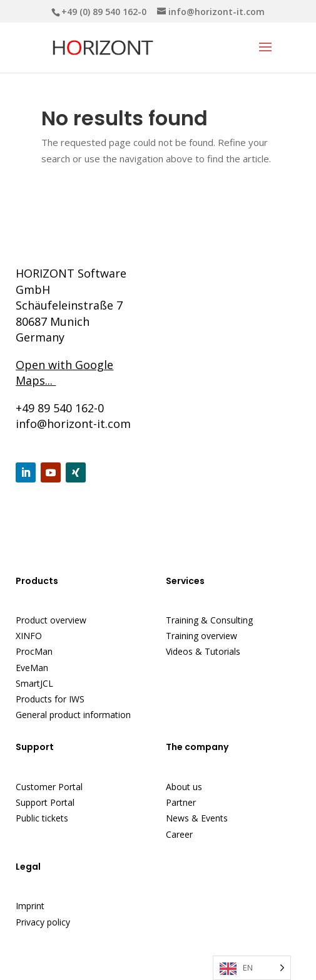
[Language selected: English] (252, 968)
